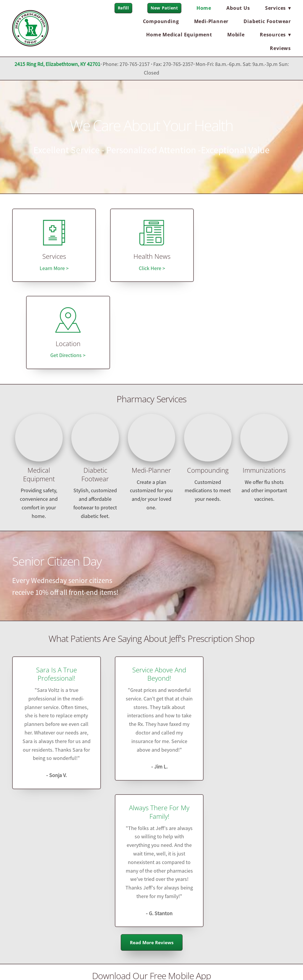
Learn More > (54, 268)
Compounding (161, 21)
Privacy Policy (31, 964)
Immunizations (264, 383)
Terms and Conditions (71, 964)
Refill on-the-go (54, 809)
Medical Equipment (39, 388)
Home (204, 8)
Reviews (280, 48)
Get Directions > (249, 268)
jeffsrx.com (171, 917)
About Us (238, 8)
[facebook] (36, 887)
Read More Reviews (152, 726)
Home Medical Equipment (179, 35)
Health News (151, 257)
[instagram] (73, 887)
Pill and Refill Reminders (249, 809)
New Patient (164, 8)
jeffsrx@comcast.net (151, 901)
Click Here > (151, 268)
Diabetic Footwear (267, 21)
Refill (123, 8)
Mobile (236, 35)
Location (249, 257)
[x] (54, 887)
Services (54, 257)
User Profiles (151, 809)
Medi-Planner (211, 21)
